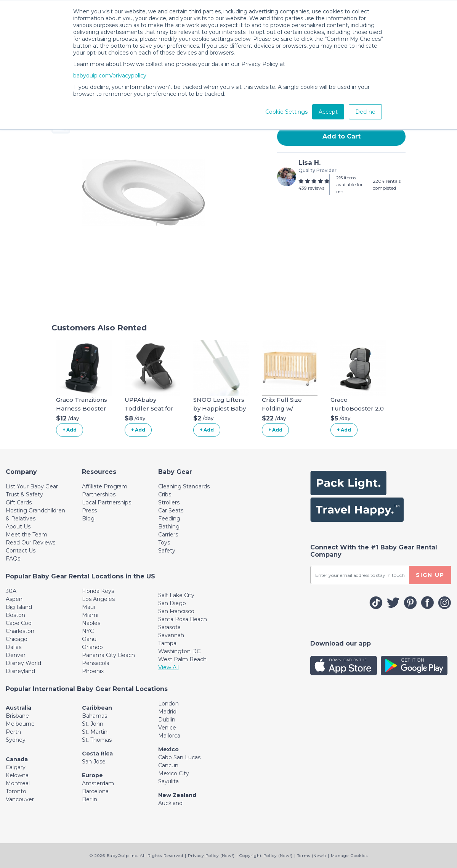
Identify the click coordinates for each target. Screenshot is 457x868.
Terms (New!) (312, 856)
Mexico (168, 749)
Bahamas (95, 716)
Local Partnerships (107, 502)
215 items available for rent (350, 184)
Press (89, 510)
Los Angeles (98, 599)
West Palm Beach (182, 659)
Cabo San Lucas (179, 757)
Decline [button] (365, 112)
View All (168, 667)
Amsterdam (98, 783)
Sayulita (168, 781)
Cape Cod (19, 623)
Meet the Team (26, 535)
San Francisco (176, 611)
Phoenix (93, 671)
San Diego (172, 603)
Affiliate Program (105, 486)
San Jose (94, 762)
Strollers (169, 502)
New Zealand (177, 795)
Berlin (90, 799)
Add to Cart (342, 136)
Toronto (16, 791)
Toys (164, 543)
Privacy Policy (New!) (211, 856)
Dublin (167, 720)
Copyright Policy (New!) (266, 856)
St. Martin (95, 732)
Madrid (167, 712)
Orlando (92, 647)
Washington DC (179, 651)
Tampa (167, 643)
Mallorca (169, 736)
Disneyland (20, 671)
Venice (167, 728)
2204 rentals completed (387, 184)
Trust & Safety (24, 494)
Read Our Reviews (30, 543)
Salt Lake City (176, 595)
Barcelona (95, 791)
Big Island (19, 607)
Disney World (23, 663)
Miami (90, 615)
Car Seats (171, 510)
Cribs (165, 494)
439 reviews (311, 188)
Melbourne (20, 724)
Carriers (168, 535)
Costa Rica (97, 754)
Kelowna (17, 775)
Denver (16, 655)
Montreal (18, 783)
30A (11, 591)
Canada (17, 759)
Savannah (171, 635)
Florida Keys (98, 591)
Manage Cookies (349, 856)
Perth (13, 732)
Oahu (89, 639)
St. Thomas (97, 740)
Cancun (168, 765)
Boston (15, 615)
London (168, 704)
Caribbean (97, 708)
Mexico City (174, 773)
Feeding (169, 519)
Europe (92, 775)
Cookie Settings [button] (286, 112)
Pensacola (96, 663)
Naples (91, 623)
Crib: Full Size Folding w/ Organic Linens (284, 408)
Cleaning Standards (184, 486)
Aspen (14, 599)
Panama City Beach (108, 655)
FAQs (13, 559)
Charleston (20, 631)
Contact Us (21, 551)
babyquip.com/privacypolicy (110, 76)
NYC (88, 631)
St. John (93, 724)
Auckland (170, 803)
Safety (167, 551)
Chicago (17, 639)
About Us (18, 527)
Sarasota (169, 627)
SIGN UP (430, 575)
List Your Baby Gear (32, 486)
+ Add (70, 430)
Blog (88, 519)
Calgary (16, 767)
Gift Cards (19, 502)
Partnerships (99, 494)
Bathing (169, 527)
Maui (88, 607)
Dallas (14, 647)
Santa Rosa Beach (183, 619)
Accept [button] (328, 112)
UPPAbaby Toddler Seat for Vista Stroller (149, 408)
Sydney (16, 740)
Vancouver (20, 799)
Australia (18, 708)
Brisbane (17, 716)
